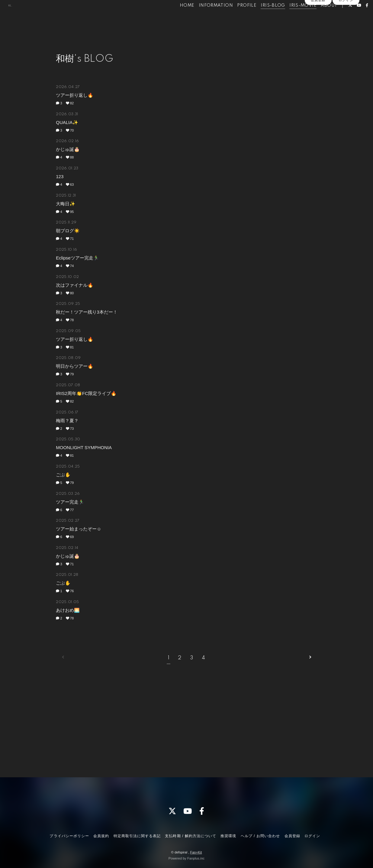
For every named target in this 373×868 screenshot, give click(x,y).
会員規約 (101, 836)
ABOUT (319, 18)
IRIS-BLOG (263, 18)
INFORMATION (206, 18)
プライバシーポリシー (69, 836)
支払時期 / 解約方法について (191, 836)
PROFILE (237, 18)
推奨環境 (228, 836)
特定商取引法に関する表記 (137, 836)
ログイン (346, 28)
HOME (177, 18)
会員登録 (318, 28)
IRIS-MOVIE (293, 18)
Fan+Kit (196, 852)
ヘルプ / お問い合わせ (260, 836)
